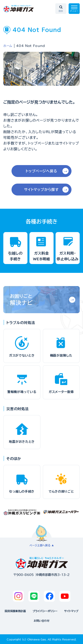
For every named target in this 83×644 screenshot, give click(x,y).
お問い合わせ (42, 621)
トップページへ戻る (41, 171)
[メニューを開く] (74, 9)
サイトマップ (71, 611)
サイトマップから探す (41, 190)
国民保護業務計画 (15, 611)
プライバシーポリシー (45, 611)
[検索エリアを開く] (61, 9)
